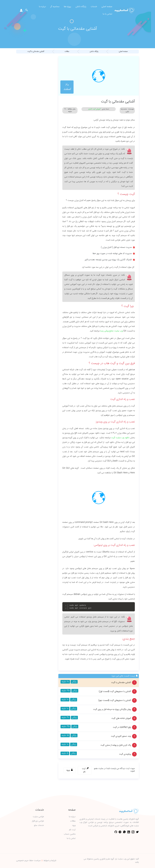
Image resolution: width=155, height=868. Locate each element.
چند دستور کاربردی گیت (121, 736)
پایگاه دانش (81, 7)
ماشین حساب (70, 834)
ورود (74, 825)
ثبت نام (72, 830)
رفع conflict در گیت (122, 727)
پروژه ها (67, 7)
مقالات (73, 821)
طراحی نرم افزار (38, 821)
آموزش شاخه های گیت (121, 718)
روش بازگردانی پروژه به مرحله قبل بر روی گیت (112, 709)
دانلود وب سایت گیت (120, 438)
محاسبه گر (55, 7)
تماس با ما (107, 14)
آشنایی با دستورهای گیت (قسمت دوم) (115, 701)
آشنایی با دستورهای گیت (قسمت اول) (115, 692)
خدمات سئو (39, 825)
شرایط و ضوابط (50, 861)
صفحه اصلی (107, 7)
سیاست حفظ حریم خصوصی (28, 861)
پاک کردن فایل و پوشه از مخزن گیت (116, 745)
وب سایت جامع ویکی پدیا (112, 331)
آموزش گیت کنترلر (94, 109)
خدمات (94, 7)
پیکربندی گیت (125, 754)
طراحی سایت (38, 817)
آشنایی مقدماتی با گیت (121, 683)
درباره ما (42, 7)
